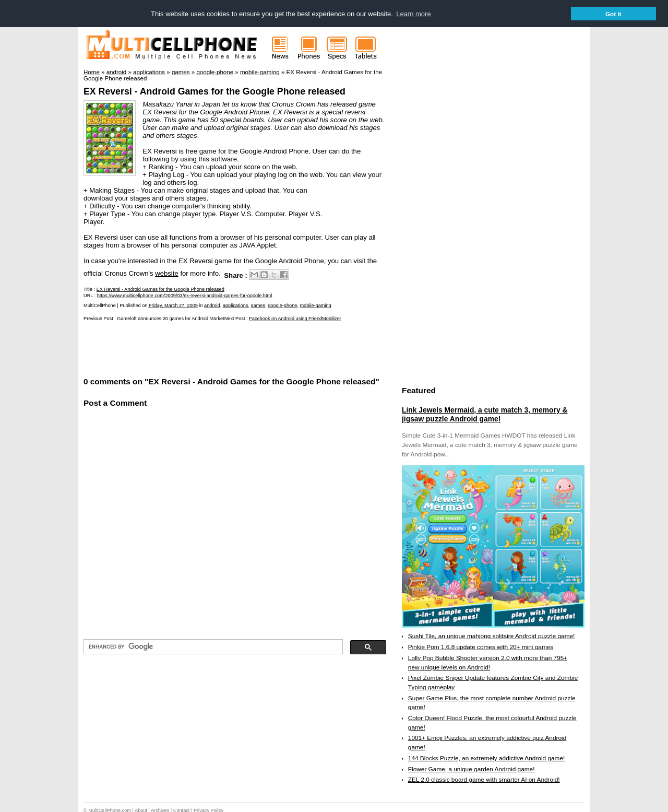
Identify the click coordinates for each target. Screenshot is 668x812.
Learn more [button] (413, 14)
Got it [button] (613, 14)
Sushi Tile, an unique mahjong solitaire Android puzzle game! (492, 636)
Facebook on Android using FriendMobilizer (295, 318)
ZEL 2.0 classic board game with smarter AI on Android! (484, 779)
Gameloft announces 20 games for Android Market (170, 318)
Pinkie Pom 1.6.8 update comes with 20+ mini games (481, 646)
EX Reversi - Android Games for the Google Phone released (214, 91)
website (167, 273)
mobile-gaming (315, 305)
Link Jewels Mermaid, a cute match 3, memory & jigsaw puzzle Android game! (485, 414)
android (212, 305)
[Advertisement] (206, 348)
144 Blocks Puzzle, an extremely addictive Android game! (486, 758)
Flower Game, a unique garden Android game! (472, 769)
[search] (212, 646)
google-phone (282, 305)
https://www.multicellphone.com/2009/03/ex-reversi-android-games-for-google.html (185, 295)
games (258, 305)
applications (236, 305)
